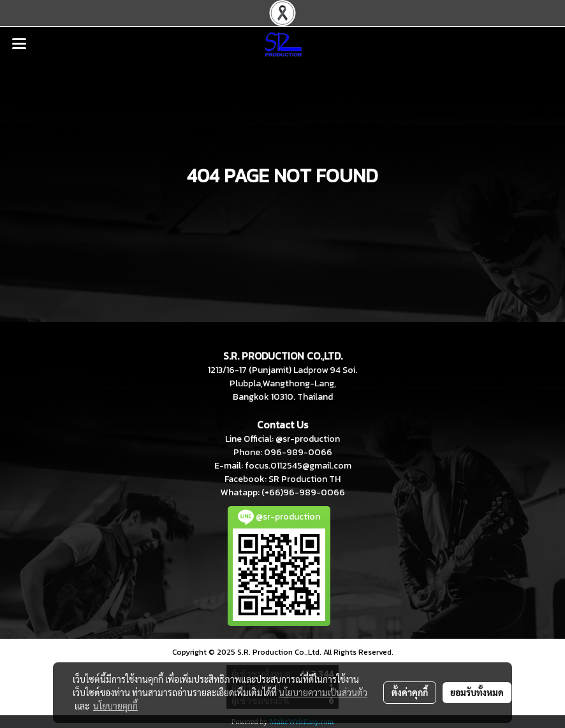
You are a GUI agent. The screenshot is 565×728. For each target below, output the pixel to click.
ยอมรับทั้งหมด (477, 692)
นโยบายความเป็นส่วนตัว (323, 692)
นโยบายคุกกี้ (115, 706)
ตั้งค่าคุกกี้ (410, 692)
